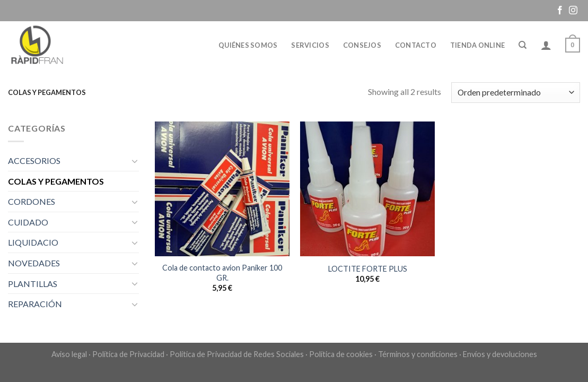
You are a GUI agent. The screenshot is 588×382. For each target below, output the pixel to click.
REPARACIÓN (35, 304)
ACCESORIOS (34, 160)
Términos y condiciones (418, 354)
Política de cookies (341, 354)
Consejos (362, 45)
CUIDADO (28, 222)
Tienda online (477, 45)
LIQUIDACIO (33, 242)
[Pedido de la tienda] (516, 93)
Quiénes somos (248, 45)
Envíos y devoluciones (500, 354)
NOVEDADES (34, 263)
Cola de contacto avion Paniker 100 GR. (222, 273)
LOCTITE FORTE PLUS (368, 269)
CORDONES (32, 201)
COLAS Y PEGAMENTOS (56, 181)
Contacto (416, 45)
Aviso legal (69, 354)
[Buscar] (523, 45)
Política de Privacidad (128, 354)
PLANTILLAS (33, 284)
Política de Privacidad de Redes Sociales (237, 354)
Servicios (310, 45)
